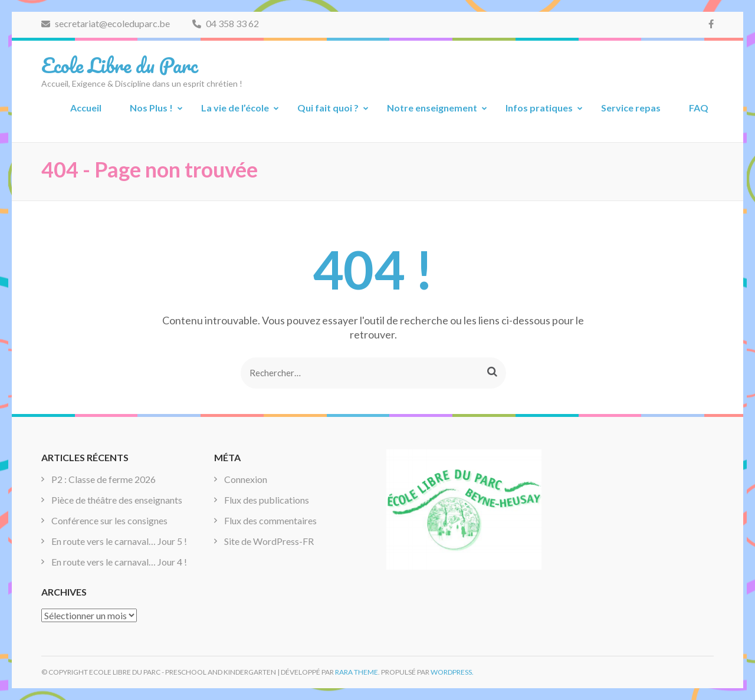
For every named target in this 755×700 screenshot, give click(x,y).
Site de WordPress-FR (269, 541)
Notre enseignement (432, 108)
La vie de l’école (235, 108)
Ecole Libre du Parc (120, 65)
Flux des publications (267, 500)
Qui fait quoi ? (328, 108)
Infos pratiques (539, 108)
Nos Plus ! (151, 108)
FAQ (699, 108)
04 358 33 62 (226, 23)
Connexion (246, 479)
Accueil (86, 108)
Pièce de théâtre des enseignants (117, 500)
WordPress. (452, 672)
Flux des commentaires (270, 520)
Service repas (631, 108)
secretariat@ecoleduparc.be (106, 23)
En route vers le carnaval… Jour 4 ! (119, 562)
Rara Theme (357, 672)
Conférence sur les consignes (109, 520)
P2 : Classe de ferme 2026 (104, 479)
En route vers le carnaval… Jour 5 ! (119, 541)
